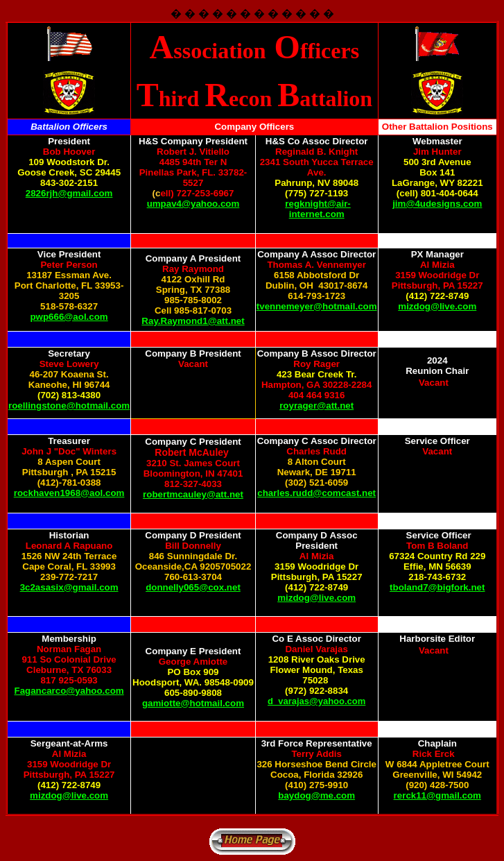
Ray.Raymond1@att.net (193, 321)
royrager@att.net (316, 406)
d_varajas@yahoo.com (316, 701)
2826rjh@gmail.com (69, 193)
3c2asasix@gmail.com (69, 587)
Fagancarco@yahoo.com (69, 691)
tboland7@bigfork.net (437, 587)
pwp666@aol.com (69, 317)
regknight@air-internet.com (318, 209)
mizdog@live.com (437, 306)
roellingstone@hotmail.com (69, 406)
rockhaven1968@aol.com (69, 493)
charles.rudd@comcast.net (316, 493)
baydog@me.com (316, 795)
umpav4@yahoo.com (193, 204)
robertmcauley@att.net (193, 494)
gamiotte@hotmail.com (193, 703)
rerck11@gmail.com (437, 795)
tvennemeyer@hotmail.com (317, 306)
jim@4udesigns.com (437, 204)
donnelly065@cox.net (193, 587)
